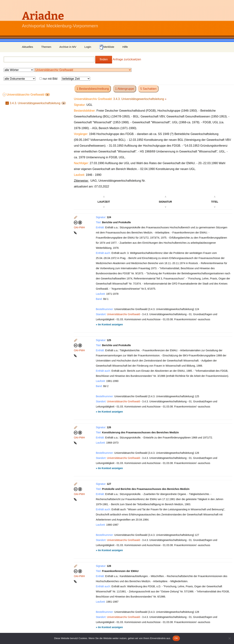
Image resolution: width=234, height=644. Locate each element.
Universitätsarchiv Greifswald (123, 314)
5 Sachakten (148, 89)
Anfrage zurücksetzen (127, 59)
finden (104, 59)
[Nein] (229, 638)
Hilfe (125, 47)
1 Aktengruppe (125, 89)
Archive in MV (68, 47)
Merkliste (107, 47)
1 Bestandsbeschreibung (93, 89)
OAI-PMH (79, 227)
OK (176, 638)
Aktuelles (28, 47)
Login (88, 47)
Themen (46, 47)
